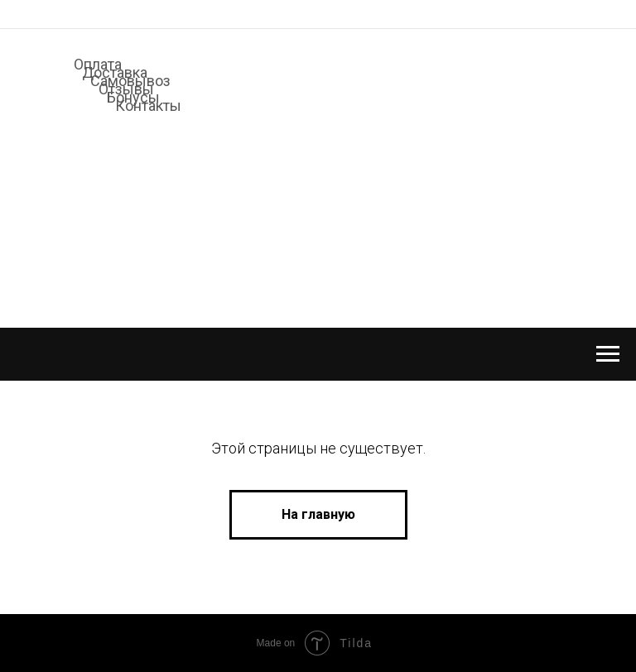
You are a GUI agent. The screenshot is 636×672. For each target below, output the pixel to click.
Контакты (148, 106)
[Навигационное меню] (608, 354)
